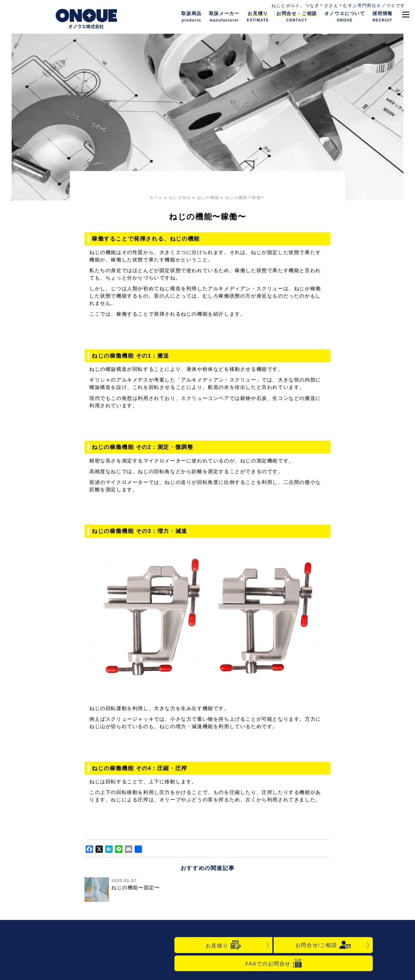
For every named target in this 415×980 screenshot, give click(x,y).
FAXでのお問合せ (274, 963)
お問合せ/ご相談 (323, 945)
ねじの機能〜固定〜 (136, 888)
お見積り (223, 945)
